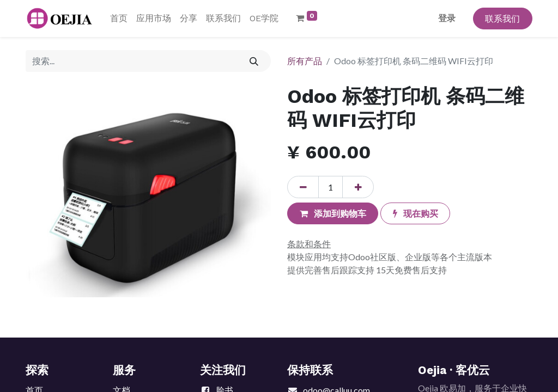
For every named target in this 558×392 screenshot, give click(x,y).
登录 (447, 18)
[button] (333, 213)
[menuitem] (119, 19)
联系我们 (502, 18)
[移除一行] (303, 187)
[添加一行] (358, 187)
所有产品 (305, 61)
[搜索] (254, 61)
